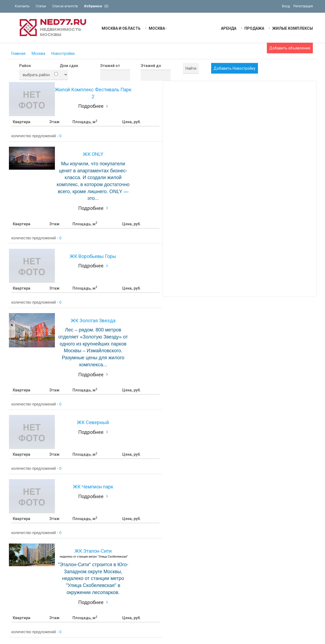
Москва (157, 28)
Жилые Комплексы (293, 28)
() (96, 6)
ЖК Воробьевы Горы (93, 256)
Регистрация (303, 6)
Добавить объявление (290, 48)
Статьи (41, 6)
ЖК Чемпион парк (93, 487)
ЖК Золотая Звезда (93, 321)
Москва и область (121, 28)
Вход (286, 6)
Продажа (254, 28)
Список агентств (65, 6)
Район (25, 66)
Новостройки (63, 53)
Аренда (229, 28)
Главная (18, 53)
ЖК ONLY (93, 154)
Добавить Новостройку (235, 68)
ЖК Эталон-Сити (93, 551)
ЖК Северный (93, 422)
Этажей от (110, 66)
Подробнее (91, 106)
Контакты (22, 6)
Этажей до (151, 66)
